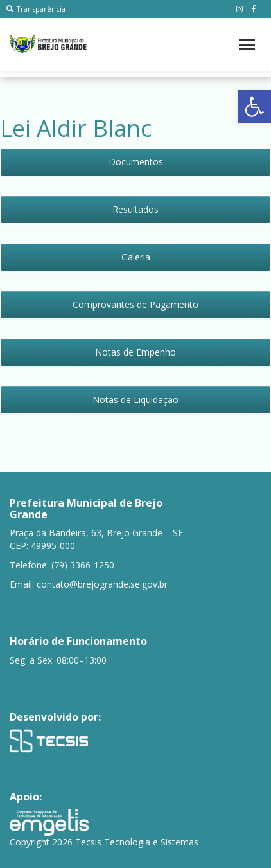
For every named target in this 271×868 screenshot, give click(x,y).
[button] (254, 107)
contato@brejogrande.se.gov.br (102, 584)
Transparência (36, 9)
